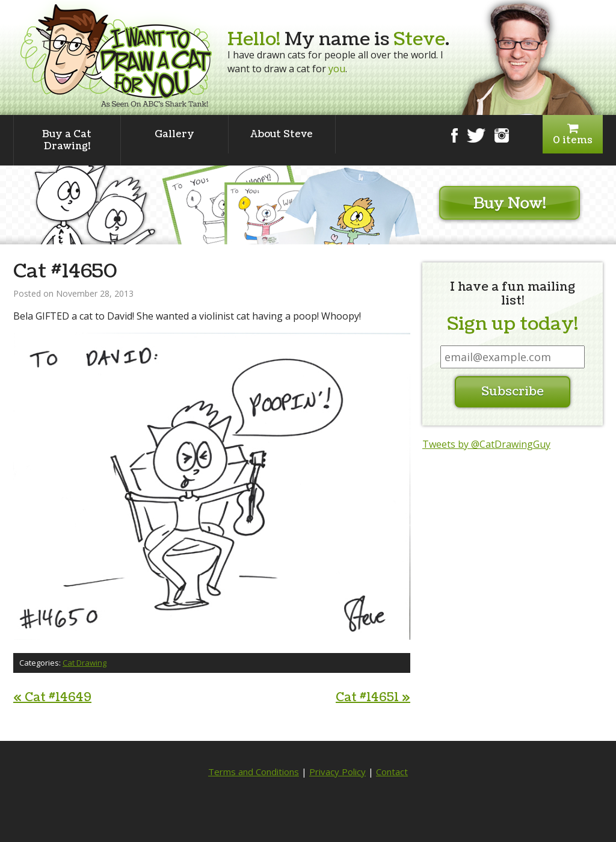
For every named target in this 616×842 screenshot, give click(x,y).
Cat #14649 (52, 698)
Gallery (174, 134)
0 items (573, 135)
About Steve (282, 134)
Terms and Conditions (254, 772)
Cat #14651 (373, 698)
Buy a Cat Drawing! (67, 140)
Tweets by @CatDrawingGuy (486, 444)
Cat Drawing (85, 663)
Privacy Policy (337, 772)
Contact (392, 772)
